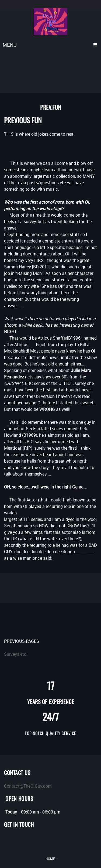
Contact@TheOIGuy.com (28, 786)
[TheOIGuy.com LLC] (50, 22)
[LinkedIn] (16, 840)
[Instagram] (32, 840)
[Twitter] (8, 840)
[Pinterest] (24, 840)
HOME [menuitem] (50, 859)
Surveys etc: (16, 654)
